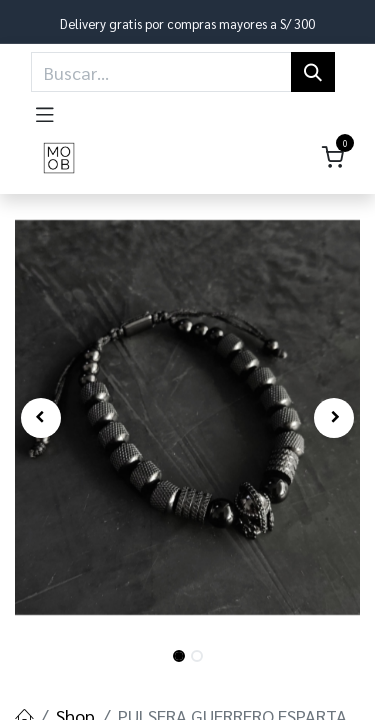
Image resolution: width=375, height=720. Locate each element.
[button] (41, 418)
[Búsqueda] (313, 72)
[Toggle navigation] (45, 111)
